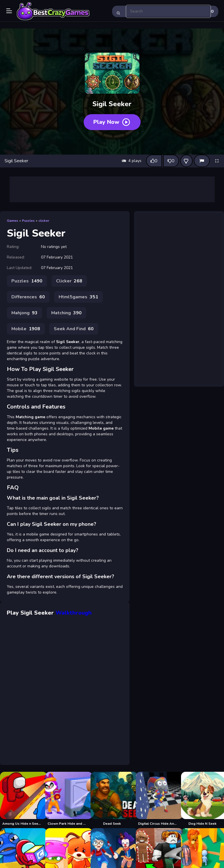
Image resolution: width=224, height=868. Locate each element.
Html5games (78, 297)
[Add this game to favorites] (186, 161)
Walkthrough (74, 613)
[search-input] (168, 11)
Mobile (26, 329)
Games (13, 221)
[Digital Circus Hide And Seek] (157, 799)
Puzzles (28, 221)
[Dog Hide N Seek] (203, 799)
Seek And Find (74, 329)
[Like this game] (154, 161)
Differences (28, 297)
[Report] (202, 161)
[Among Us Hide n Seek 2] (21, 799)
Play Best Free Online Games (53, 11)
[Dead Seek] (112, 799)
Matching (66, 313)
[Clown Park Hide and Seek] (67, 799)
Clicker (69, 281)
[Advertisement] (112, 189)
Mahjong (24, 313)
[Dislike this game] (171, 161)
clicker (44, 221)
